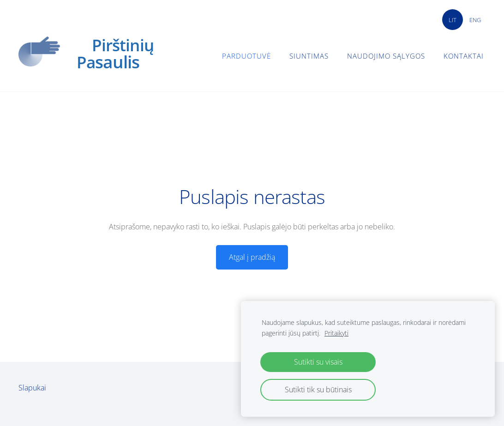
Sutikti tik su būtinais (318, 390)
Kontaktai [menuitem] (464, 56)
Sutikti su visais (318, 362)
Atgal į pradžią (252, 257)
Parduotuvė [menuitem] (246, 56)
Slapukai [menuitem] (32, 388)
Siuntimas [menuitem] (309, 56)
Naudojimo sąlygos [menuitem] (386, 56)
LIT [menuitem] (453, 20)
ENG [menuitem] (475, 20)
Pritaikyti (336, 333)
